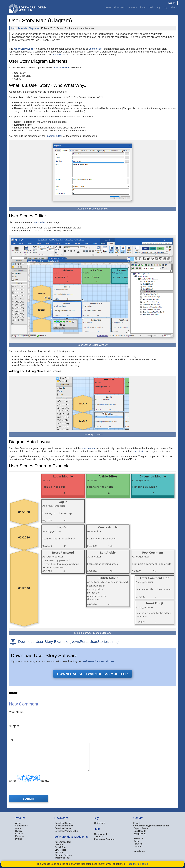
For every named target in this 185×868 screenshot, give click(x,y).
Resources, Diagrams (105, 839)
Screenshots (21, 826)
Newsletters (139, 851)
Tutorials (22, 28)
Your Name (16, 712)
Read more (133, 864)
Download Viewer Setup (67, 831)
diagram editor (54, 136)
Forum (143, 7)
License (19, 834)
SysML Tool (60, 847)
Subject (14, 726)
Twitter (137, 841)
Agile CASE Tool (63, 842)
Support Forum (141, 828)
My (159, 7)
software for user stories (98, 661)
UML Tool (59, 845)
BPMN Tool (60, 850)
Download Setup (63, 823)
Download (119, 7)
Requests (132, 7)
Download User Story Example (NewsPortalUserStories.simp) (68, 642)
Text (12, 740)
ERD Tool (59, 852)
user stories (95, 49)
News (108, 7)
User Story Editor (24, 49)
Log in (172, 3)
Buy (166, 7)
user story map (62, 67)
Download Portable (64, 826)
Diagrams (34, 28)
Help (152, 7)
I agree (144, 864)
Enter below (29, 779)
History (19, 831)
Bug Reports (140, 831)
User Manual (100, 834)
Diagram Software (64, 855)
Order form (100, 823)
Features (20, 836)
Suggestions (140, 834)
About (174, 7)
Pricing (19, 839)
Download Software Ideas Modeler (92, 674)
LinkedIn (138, 846)
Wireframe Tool (62, 858)
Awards (19, 828)
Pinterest (138, 844)
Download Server (63, 828)
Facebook (139, 839)
